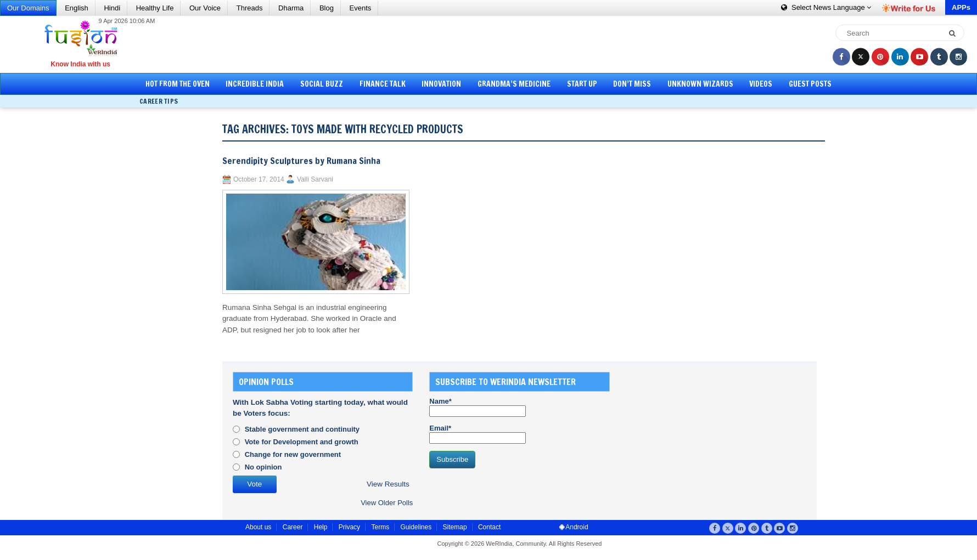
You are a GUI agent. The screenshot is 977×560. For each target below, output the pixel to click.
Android (574, 527)
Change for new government (293, 454)
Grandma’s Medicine (514, 84)
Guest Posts (810, 84)
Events (361, 8)
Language (826, 7)
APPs (961, 7)
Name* (478, 407)
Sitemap (455, 527)
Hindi (112, 8)
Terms (380, 527)
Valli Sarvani (315, 179)
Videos (761, 84)
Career (293, 527)
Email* (478, 434)
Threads (250, 8)
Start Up (582, 84)
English (77, 8)
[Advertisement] (492, 44)
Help (321, 527)
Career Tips (159, 101)
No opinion (263, 467)
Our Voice (205, 8)
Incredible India (255, 84)
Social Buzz (322, 84)
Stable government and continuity (302, 429)
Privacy (349, 527)
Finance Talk (383, 84)
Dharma (291, 8)
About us (258, 527)
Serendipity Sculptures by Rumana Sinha (301, 161)
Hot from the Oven (178, 84)
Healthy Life (155, 8)
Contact (489, 527)
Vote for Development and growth (302, 442)
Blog (327, 8)
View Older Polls (387, 503)
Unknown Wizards (700, 84)
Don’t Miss (632, 84)
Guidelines (416, 527)
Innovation (441, 84)
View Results (388, 484)
